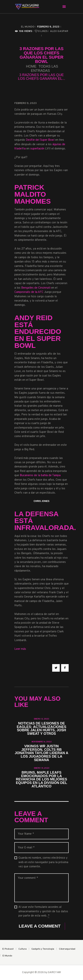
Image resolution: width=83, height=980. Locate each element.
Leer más (20, 649)
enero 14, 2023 (42, 768)
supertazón (37, 149)
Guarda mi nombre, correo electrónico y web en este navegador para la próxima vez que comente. (43, 862)
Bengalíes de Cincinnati (36, 288)
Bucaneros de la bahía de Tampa (40, 475)
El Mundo (28, 27)
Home (31, 66)
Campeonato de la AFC (29, 292)
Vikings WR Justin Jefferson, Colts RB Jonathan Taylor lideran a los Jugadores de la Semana (41, 753)
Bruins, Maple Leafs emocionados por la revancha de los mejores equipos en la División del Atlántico (41, 780)
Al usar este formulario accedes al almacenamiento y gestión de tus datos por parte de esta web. (43, 912)
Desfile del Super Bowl (40, 140)
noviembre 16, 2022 (42, 742)
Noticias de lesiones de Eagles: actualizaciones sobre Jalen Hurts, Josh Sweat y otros (41, 729)
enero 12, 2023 (41, 719)
